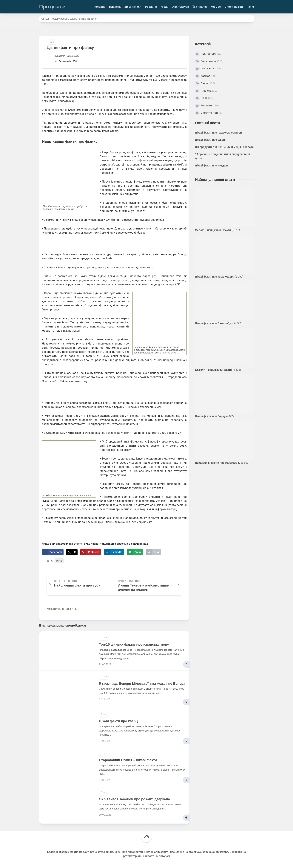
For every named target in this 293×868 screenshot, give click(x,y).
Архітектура (181, 7)
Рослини (151, 7)
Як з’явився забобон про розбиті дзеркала (134, 799)
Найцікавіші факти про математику (218, 463)
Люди (165, 7)
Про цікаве (52, 7)
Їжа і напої (200, 7)
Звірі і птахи (133, 7)
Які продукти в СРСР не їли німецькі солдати (224, 147)
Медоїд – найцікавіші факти (213, 230)
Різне (250, 7)
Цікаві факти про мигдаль (212, 166)
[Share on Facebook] (53, 552)
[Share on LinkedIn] (114, 552)
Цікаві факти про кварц (118, 721)
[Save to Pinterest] (91, 552)
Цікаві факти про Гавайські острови (218, 133)
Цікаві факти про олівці (210, 140)
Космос (216, 7)
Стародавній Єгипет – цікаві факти (128, 760)
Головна (100, 7)
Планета (115, 7)
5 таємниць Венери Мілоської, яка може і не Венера (142, 684)
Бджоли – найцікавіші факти (213, 370)
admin (62, 56)
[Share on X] (72, 552)
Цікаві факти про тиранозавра (215, 277)
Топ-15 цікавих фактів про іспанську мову (134, 645)
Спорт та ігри (234, 7)
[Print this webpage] (154, 552)
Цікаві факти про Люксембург (214, 323)
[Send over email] (135, 552)
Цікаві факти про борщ (210, 416)
